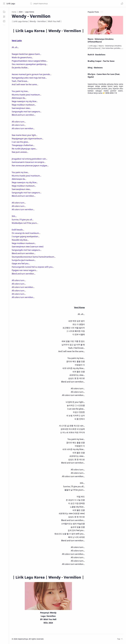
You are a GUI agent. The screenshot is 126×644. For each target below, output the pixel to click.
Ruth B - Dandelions (96, 55)
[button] (122, 4)
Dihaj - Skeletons (95, 68)
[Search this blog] (49, 4)
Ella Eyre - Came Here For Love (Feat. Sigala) (104, 75)
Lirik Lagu (11, 4)
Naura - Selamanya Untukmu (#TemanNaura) (101, 40)
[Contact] (4, 21)
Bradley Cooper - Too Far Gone (101, 61)
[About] (4, 17)
